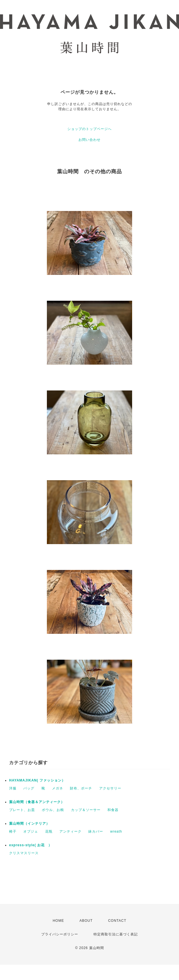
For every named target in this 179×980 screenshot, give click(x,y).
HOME (58, 921)
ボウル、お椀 (53, 810)
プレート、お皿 (22, 810)
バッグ (29, 788)
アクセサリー (110, 788)
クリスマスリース (24, 853)
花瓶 (49, 831)
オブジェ (31, 831)
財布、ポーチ (81, 788)
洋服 (13, 788)
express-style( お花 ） (31, 845)
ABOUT (86, 921)
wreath (116, 831)
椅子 (13, 831)
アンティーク (70, 831)
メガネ (58, 788)
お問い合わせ (89, 140)
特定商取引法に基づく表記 (116, 934)
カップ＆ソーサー (86, 810)
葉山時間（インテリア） (29, 824)
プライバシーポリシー (60, 934)
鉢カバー (96, 831)
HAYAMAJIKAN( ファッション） (37, 780)
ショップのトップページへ (89, 129)
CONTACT (117, 921)
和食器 (113, 810)
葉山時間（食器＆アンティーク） (37, 802)
